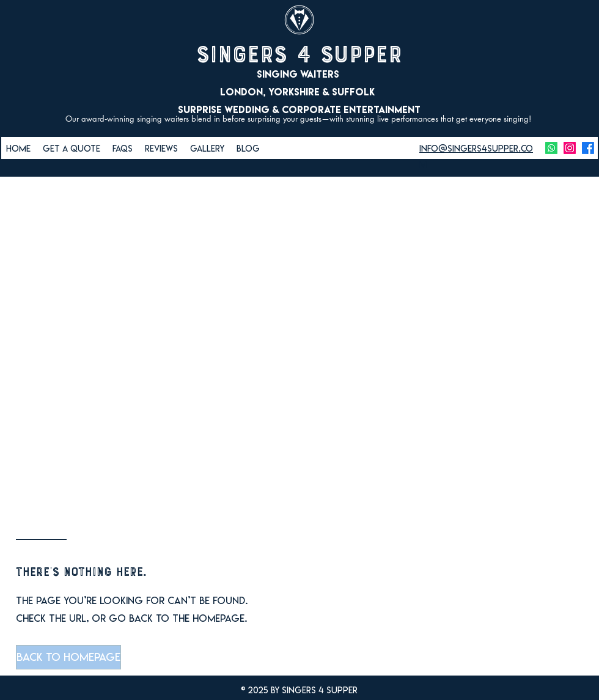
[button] (68, 657)
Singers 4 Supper (299, 54)
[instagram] (570, 148)
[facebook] (588, 148)
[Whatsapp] (551, 148)
